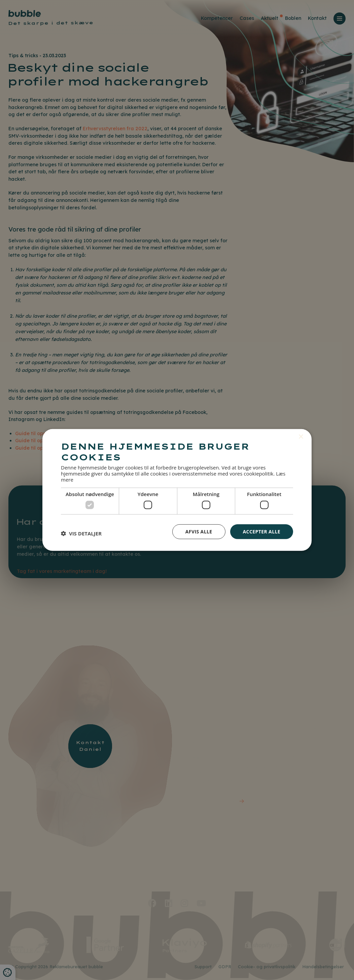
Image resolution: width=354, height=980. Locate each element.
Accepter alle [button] (262, 531)
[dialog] (177, 490)
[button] (81, 533)
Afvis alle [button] (199, 531)
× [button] (301, 437)
